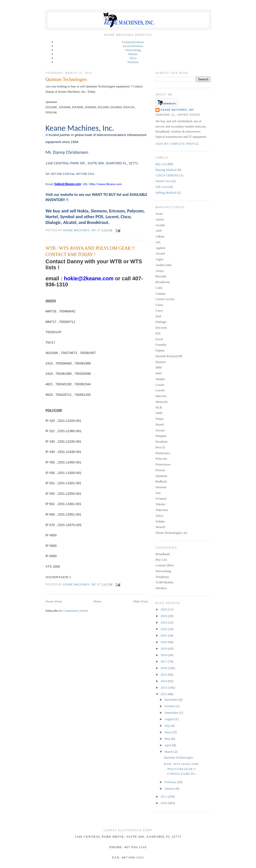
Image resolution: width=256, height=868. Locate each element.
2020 (164, 642)
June (168, 732)
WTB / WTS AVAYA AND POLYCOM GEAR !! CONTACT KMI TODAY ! (90, 251)
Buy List (161, 164)
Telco (133, 58)
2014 (164, 681)
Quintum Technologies (66, 79)
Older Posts (140, 601)
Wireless (133, 62)
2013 (164, 688)
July (168, 726)
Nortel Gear (163, 181)
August (170, 719)
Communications (133, 42)
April (168, 745)
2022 (164, 629)
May (168, 739)
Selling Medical (166, 193)
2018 (164, 655)
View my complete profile (177, 144)
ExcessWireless (133, 46)
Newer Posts (54, 601)
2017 (164, 661)
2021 (164, 635)
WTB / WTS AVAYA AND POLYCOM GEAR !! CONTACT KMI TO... (181, 769)
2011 (164, 796)
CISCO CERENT (167, 175)
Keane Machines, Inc (177, 110)
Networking (133, 50)
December (172, 700)
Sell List (161, 187)
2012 (164, 694)
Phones (133, 54)
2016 (164, 668)
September (172, 713)
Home (97, 601)
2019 (164, 648)
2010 (164, 803)
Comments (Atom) (76, 611)
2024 (164, 616)
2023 (164, 622)
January (170, 788)
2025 (164, 609)
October (170, 706)
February (171, 782)
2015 (164, 674)
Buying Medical (166, 170)
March (169, 752)
